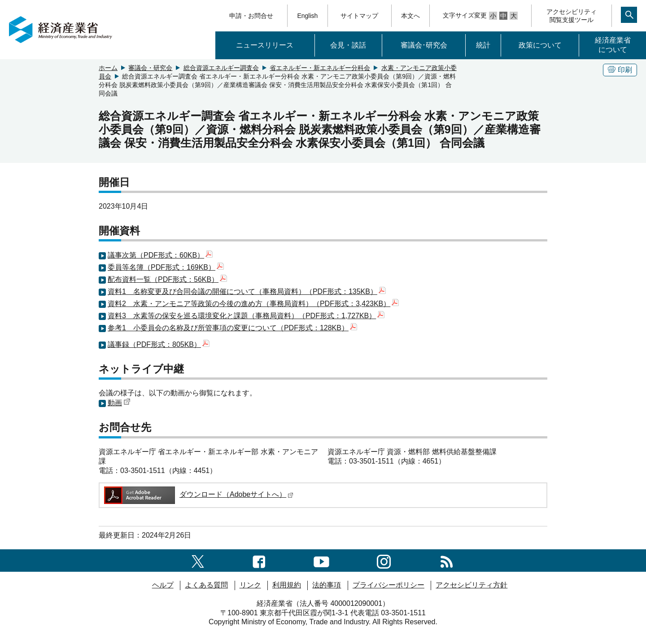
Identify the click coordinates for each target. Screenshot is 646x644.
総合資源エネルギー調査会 (221, 68)
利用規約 (287, 585)
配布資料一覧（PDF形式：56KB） (167, 279)
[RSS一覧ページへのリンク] (447, 560)
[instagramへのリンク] (384, 560)
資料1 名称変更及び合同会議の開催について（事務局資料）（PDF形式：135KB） (247, 291)
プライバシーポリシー (388, 585)
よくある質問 (206, 585)
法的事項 (327, 585)
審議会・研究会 (150, 68)
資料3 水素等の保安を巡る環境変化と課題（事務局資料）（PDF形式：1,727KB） (246, 316)
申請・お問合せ (251, 16)
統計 (483, 45)
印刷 (620, 70)
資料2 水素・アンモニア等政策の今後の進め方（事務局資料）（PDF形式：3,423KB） (253, 304)
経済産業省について (613, 45)
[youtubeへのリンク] (321, 560)
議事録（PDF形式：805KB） (159, 344)
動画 (119, 403)
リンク (250, 585)
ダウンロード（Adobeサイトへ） (198, 494)
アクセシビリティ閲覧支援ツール (572, 16)
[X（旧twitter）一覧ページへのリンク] (198, 560)
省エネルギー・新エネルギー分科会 (320, 68)
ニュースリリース (265, 45)
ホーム (108, 68)
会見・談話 (348, 45)
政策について (540, 45)
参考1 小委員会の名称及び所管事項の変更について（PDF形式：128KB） (232, 328)
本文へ (410, 16)
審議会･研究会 (424, 45)
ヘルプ (163, 585)
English (307, 16)
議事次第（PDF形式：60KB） (160, 255)
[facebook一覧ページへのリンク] (259, 560)
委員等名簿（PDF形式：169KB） (166, 267)
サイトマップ (359, 16)
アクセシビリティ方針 (471, 585)
